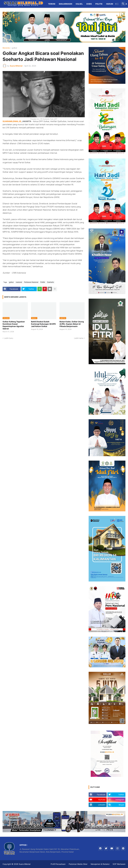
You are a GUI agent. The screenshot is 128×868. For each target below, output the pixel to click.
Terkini (52, 4)
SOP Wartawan (119, 864)
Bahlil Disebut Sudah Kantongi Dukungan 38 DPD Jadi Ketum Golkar (43, 324)
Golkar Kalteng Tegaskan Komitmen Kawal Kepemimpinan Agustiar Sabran (14, 325)
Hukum (110, 4)
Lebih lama (79, 338)
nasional (19, 282)
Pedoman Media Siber (78, 864)
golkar (14, 48)
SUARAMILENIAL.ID (12, 121)
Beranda (6, 48)
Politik (99, 4)
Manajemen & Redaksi (100, 864)
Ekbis (89, 4)
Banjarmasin (65, 4)
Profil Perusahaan (58, 864)
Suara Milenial (25, 864)
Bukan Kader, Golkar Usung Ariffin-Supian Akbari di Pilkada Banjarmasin (72, 324)
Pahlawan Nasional (31, 282)
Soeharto (50, 282)
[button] (117, 4)
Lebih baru (9, 338)
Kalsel (79, 4)
